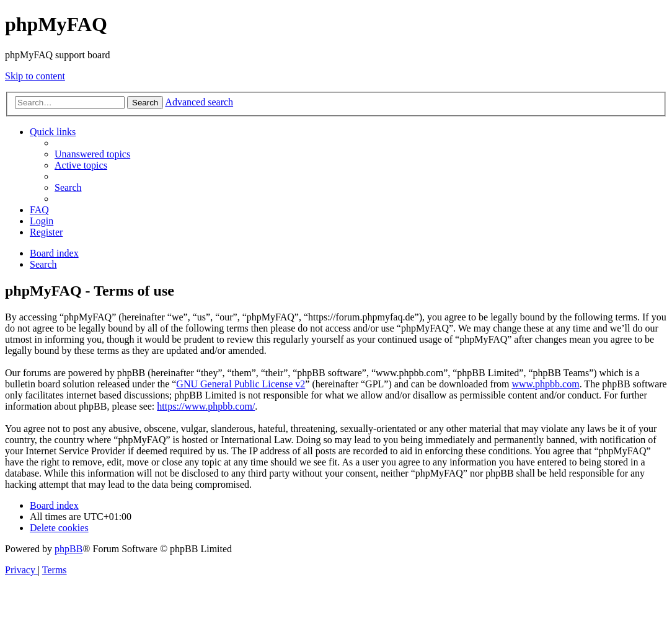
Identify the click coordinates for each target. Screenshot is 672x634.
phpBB (69, 549)
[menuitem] (92, 154)
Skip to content (35, 76)
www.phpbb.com (545, 384)
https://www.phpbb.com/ (206, 406)
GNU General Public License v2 (241, 384)
